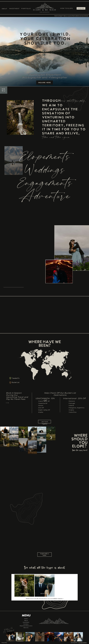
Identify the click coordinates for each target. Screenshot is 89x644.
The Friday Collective (82, 643)
